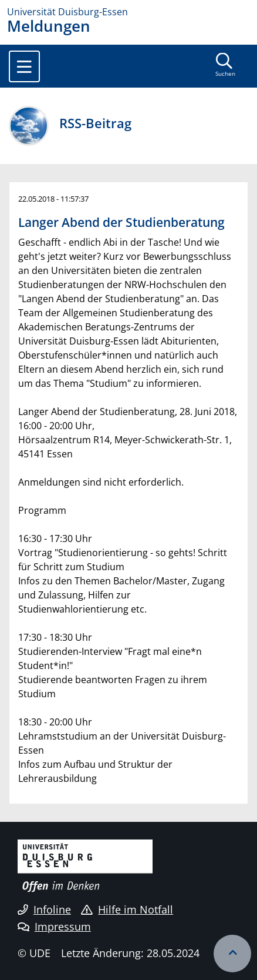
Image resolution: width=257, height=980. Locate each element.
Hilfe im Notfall (127, 909)
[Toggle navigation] (24, 66)
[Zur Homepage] (128, 12)
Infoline (44, 909)
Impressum (54, 927)
